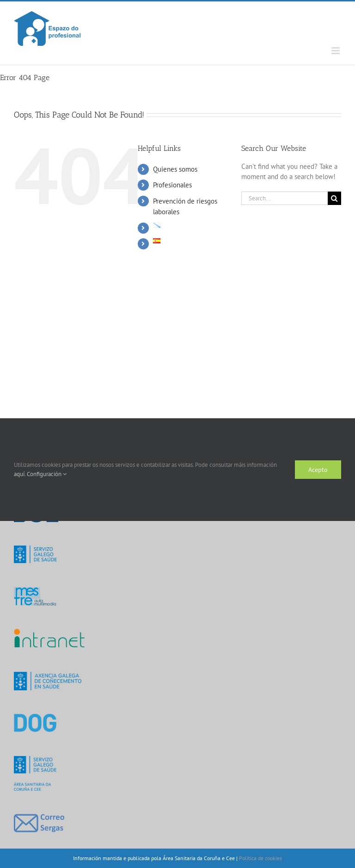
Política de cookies (260, 858)
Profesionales (172, 185)
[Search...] (285, 198)
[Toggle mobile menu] (336, 51)
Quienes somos (175, 169)
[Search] (334, 198)
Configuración (47, 474)
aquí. (20, 474)
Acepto (318, 470)
